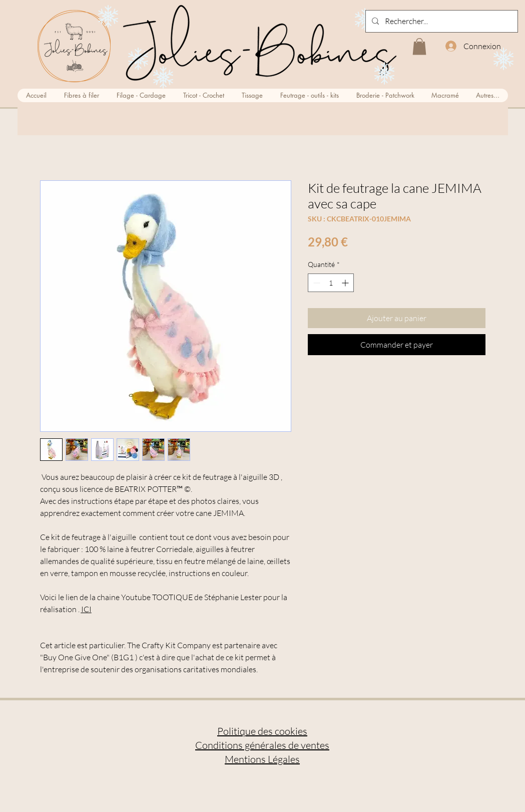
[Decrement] (316, 283)
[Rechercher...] (441, 21)
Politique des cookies (262, 731)
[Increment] (346, 283)
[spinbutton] (331, 283)
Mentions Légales (262, 759)
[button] (419, 46)
